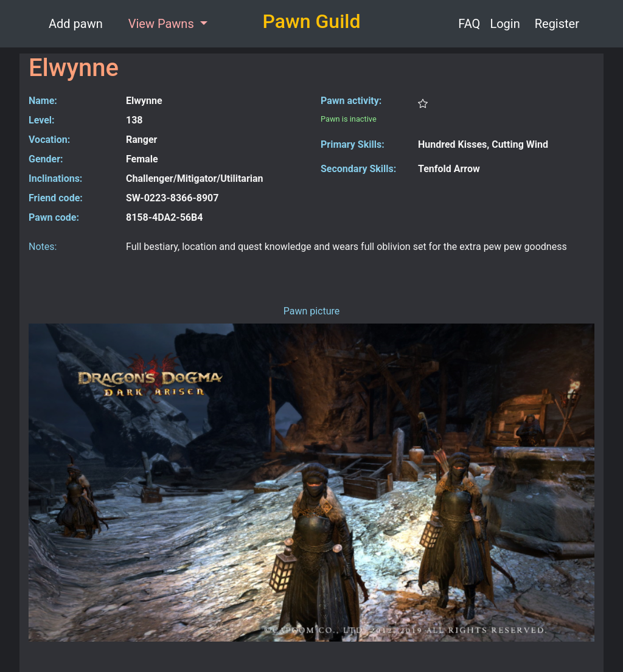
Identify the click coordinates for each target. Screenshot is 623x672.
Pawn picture (312, 311)
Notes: (43, 247)
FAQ (469, 24)
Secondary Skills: (358, 169)
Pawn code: (54, 217)
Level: (42, 120)
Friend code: (56, 198)
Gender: (46, 159)
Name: (43, 101)
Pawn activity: (351, 101)
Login (505, 24)
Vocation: (49, 140)
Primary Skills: (353, 144)
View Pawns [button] (163, 24)
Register (557, 24)
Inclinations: (55, 178)
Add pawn (76, 24)
